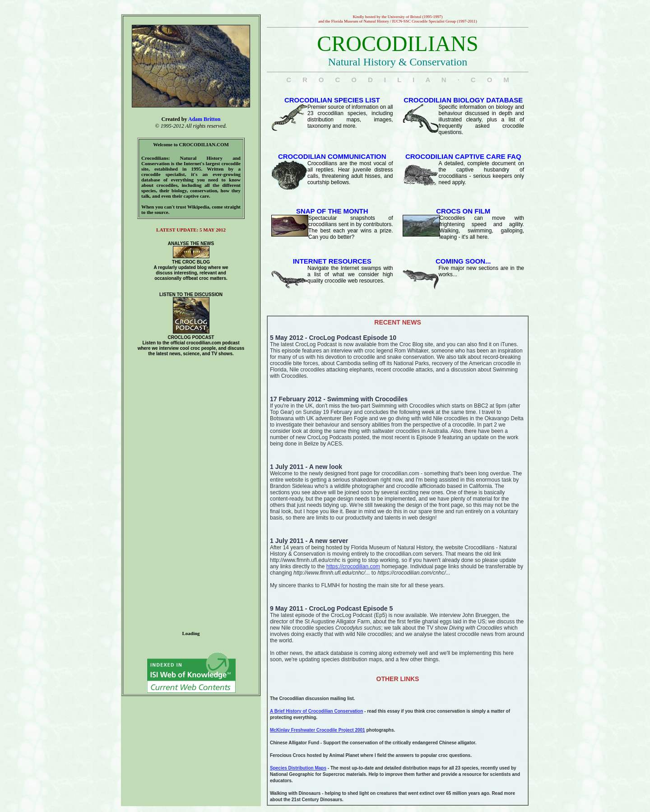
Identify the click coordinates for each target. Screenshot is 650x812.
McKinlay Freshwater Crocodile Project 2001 (318, 730)
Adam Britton (204, 119)
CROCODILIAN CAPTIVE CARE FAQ (463, 156)
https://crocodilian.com (353, 566)
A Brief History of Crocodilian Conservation (316, 711)
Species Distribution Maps (298, 768)
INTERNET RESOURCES (332, 261)
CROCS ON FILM (463, 211)
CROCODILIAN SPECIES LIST (332, 100)
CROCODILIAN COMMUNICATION (332, 156)
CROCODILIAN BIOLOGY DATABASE (463, 100)
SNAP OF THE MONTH (332, 211)
